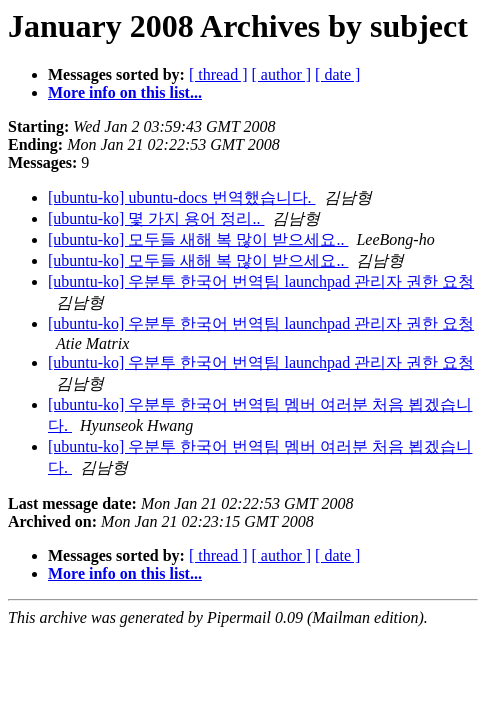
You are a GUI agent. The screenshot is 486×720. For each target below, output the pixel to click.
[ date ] (337, 74)
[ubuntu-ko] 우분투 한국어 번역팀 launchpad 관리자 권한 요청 (261, 281)
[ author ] (282, 74)
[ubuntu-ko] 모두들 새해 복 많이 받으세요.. (198, 239)
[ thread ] (218, 74)
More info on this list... (125, 92)
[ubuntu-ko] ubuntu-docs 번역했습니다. (182, 197)
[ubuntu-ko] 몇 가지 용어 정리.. (156, 218)
